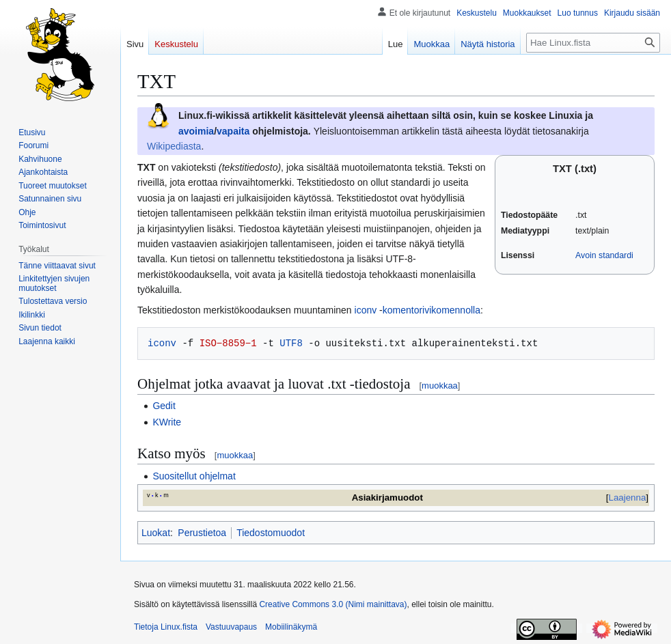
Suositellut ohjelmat (194, 476)
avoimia (196, 131)
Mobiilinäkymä (291, 627)
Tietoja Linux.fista (166, 627)
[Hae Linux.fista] (593, 43)
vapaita (233, 131)
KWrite (167, 422)
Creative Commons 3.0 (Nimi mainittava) (333, 604)
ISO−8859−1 (228, 343)
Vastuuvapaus (231, 627)
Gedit (164, 406)
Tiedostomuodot (271, 533)
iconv (366, 310)
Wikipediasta (174, 146)
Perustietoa (202, 533)
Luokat (156, 533)
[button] (47, 341)
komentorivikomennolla (432, 310)
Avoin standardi (604, 255)
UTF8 (291, 343)
